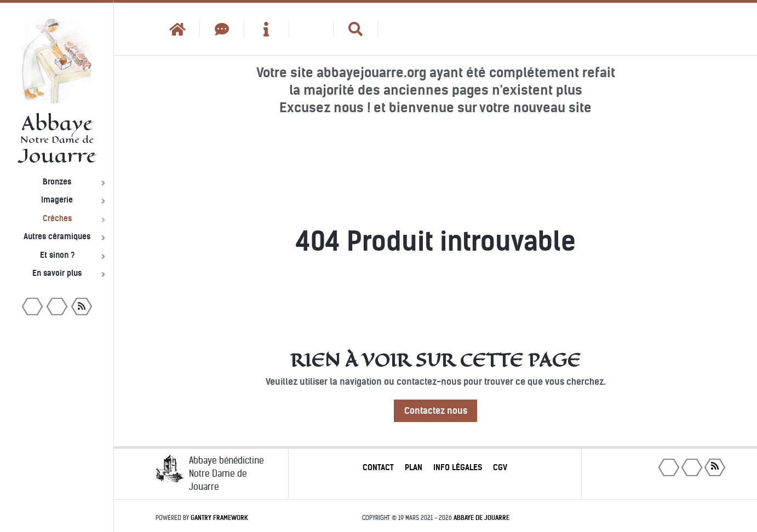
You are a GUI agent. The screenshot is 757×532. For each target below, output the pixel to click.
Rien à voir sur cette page (435, 360)
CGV (500, 467)
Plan (414, 467)
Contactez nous (436, 411)
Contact (378, 467)
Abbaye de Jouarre (481, 518)
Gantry (219, 518)
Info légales (458, 467)
